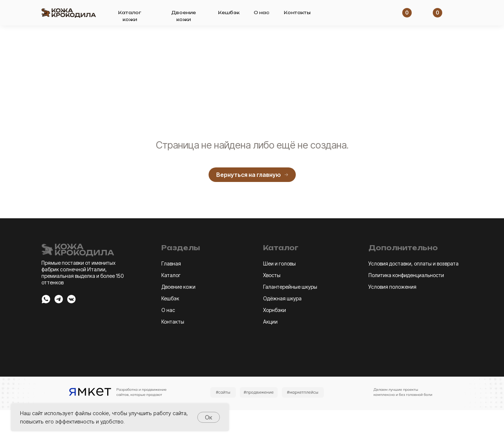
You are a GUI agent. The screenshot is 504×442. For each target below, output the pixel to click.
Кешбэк (229, 13)
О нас (261, 13)
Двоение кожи (178, 287)
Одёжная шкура (282, 298)
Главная (171, 263)
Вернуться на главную (252, 175)
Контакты (297, 13)
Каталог (171, 275)
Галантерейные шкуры (290, 287)
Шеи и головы (279, 263)
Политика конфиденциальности (406, 275)
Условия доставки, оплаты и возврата (414, 263)
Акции (270, 322)
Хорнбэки (275, 310)
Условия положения (392, 287)
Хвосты (272, 275)
